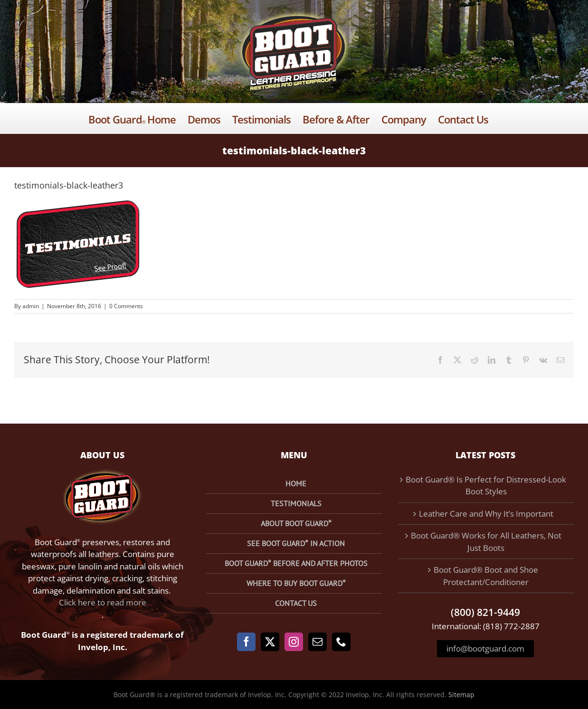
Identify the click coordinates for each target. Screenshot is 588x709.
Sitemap (461, 695)
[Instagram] (294, 642)
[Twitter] (270, 642)
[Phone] (341, 642)
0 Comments (126, 306)
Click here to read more (103, 602)
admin (31, 306)
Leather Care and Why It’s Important (486, 514)
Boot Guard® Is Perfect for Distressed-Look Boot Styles (486, 486)
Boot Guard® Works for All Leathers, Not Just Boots (486, 542)
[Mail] (318, 642)
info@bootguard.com (485, 648)
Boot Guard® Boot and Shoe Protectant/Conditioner (486, 576)
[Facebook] (246, 642)
